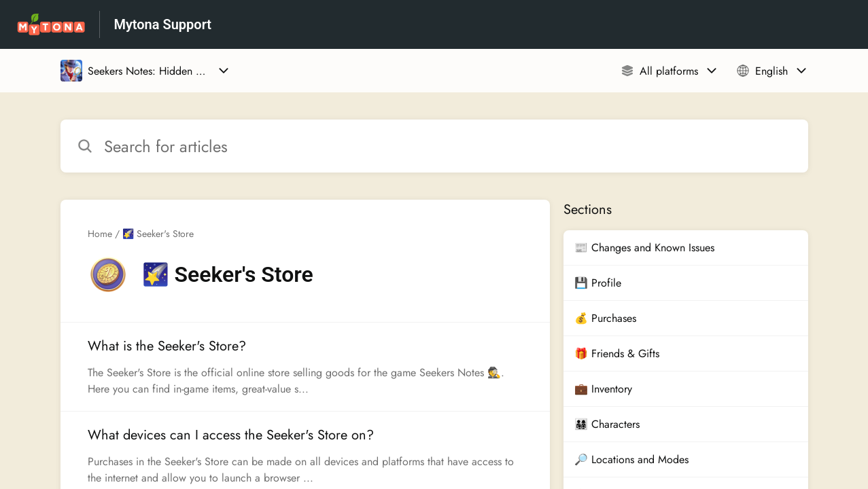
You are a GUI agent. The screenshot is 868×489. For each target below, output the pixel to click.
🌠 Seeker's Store (158, 234)
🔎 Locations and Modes (631, 459)
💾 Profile (598, 283)
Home (100, 234)
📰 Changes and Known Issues (644, 248)
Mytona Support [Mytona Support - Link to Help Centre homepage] (162, 24)
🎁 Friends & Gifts (617, 354)
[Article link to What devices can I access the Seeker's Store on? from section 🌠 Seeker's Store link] (305, 456)
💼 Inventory (603, 389)
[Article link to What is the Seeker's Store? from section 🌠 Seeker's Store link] (305, 367)
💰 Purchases (605, 318)
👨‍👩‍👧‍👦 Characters (607, 424)
